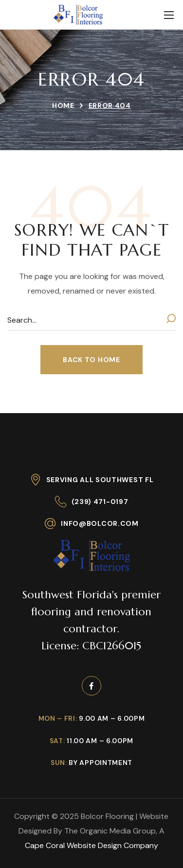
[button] (91, 360)
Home (63, 105)
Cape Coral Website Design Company (91, 845)
